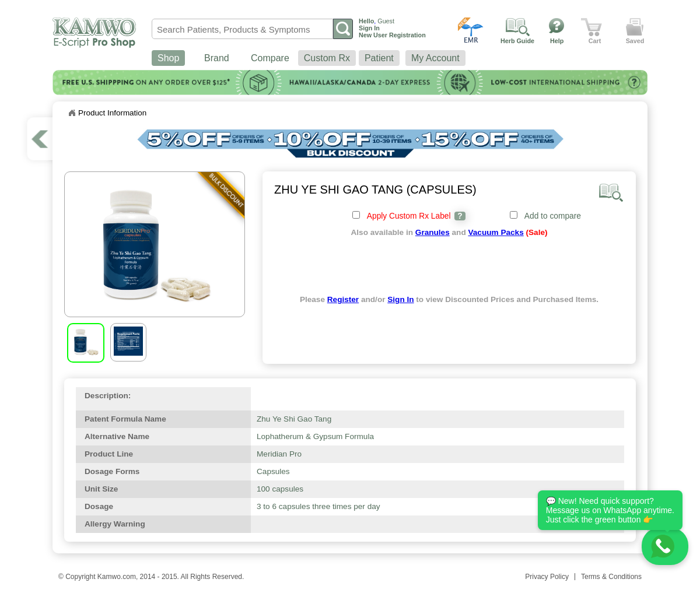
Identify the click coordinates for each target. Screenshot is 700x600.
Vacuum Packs (496, 232)
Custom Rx (327, 58)
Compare (270, 58)
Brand (217, 58)
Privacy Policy (547, 577)
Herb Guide (517, 41)
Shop (168, 58)
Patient (379, 58)
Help (557, 41)
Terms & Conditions (611, 577)
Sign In (400, 299)
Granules (433, 232)
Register (343, 299)
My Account (435, 58)
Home (72, 113)
